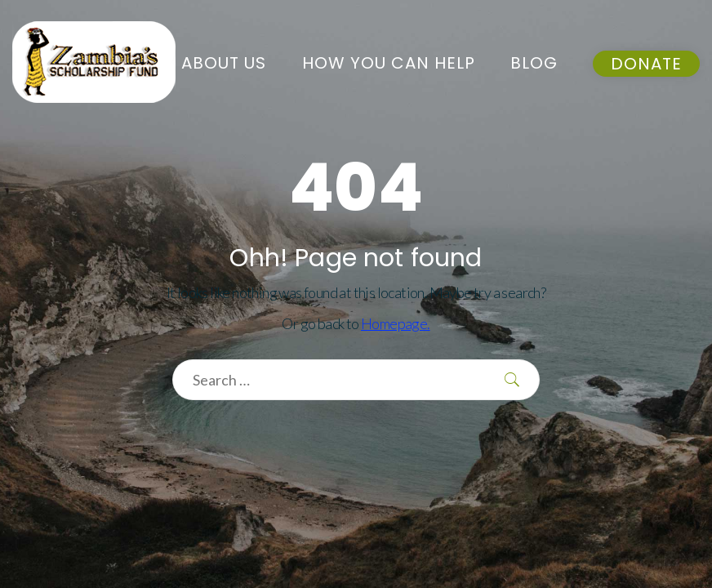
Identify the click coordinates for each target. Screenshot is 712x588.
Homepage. (396, 323)
